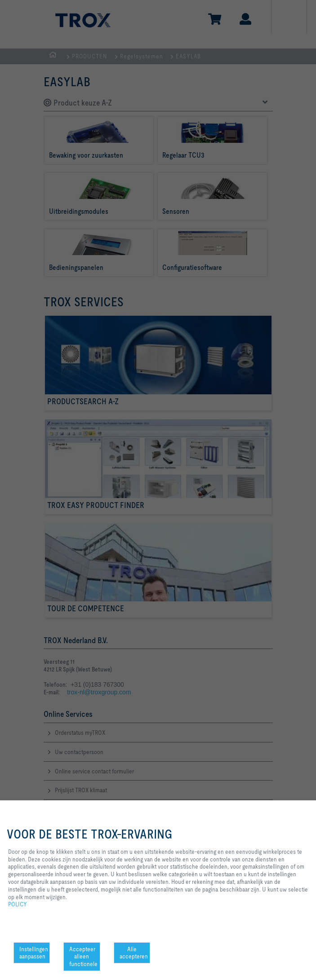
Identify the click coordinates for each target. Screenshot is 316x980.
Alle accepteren (134, 953)
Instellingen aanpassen (34, 953)
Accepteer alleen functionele (83, 957)
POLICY (18, 904)
